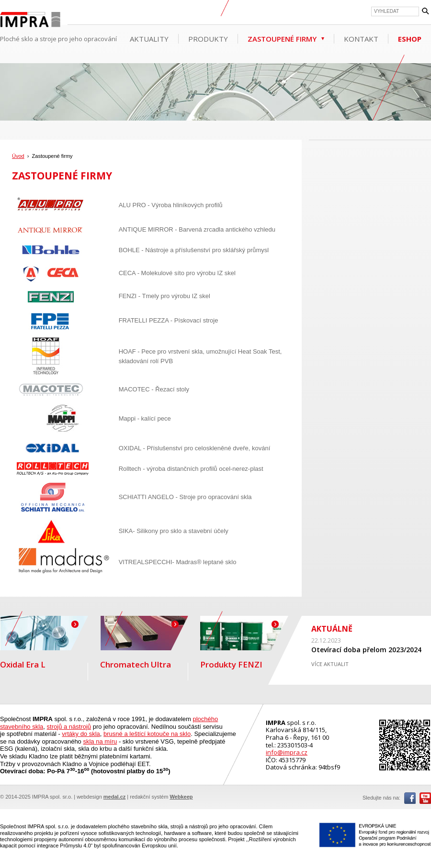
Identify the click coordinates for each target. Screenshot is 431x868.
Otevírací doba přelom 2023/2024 (366, 650)
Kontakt (361, 39)
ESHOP (410, 39)
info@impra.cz (287, 752)
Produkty (208, 39)
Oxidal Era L (44, 643)
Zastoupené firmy (282, 39)
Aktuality (149, 39)
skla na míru (100, 741)
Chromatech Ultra (144, 643)
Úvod (18, 156)
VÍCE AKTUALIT (330, 664)
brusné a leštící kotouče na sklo (147, 734)
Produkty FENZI (244, 643)
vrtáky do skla (81, 734)
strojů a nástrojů (69, 727)
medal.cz (114, 797)
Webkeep (181, 797)
